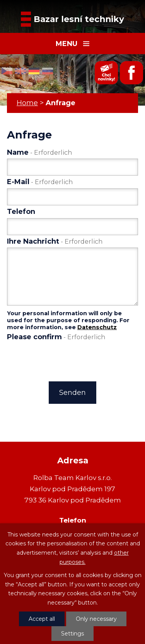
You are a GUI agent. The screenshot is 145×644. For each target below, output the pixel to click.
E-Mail (40, 182)
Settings (72, 634)
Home (27, 103)
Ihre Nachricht (55, 241)
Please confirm (56, 337)
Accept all (42, 619)
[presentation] (65, 360)
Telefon (21, 212)
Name (39, 152)
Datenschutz (97, 327)
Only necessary (96, 619)
